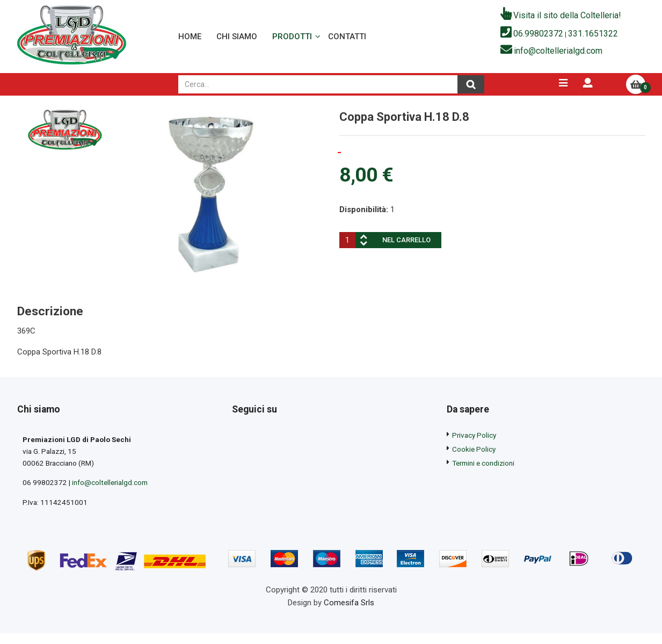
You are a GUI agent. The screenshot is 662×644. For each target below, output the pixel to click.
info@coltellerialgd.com (558, 56)
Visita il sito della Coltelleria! (567, 21)
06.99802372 (538, 39)
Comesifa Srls (349, 620)
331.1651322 (593, 39)
